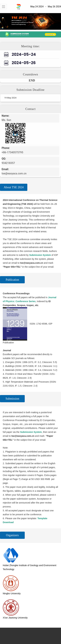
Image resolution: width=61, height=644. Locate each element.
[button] (3, 7)
